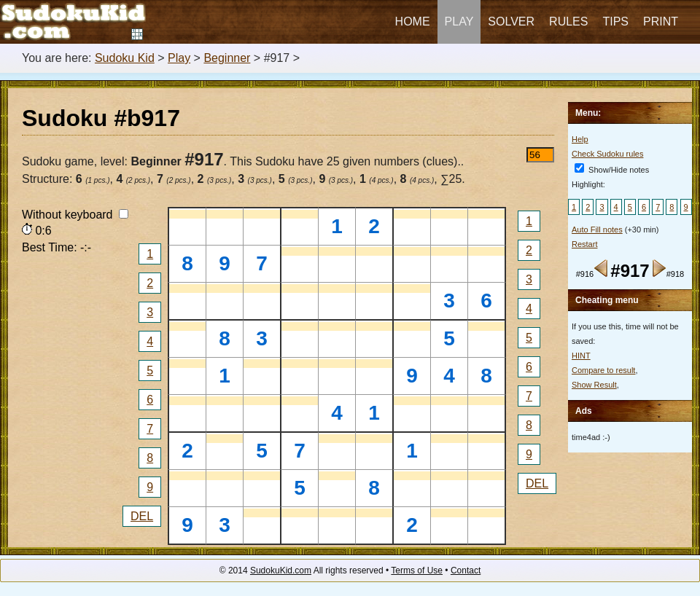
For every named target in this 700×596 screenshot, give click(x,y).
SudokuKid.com (281, 570)
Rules (568, 21)
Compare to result (603, 370)
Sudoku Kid (125, 58)
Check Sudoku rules (607, 154)
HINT (581, 356)
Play (459, 21)
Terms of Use (417, 570)
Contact (466, 570)
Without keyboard (75, 215)
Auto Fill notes (597, 230)
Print (661, 21)
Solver (511, 21)
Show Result (594, 385)
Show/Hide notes (612, 170)
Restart (584, 244)
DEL (142, 516)
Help (580, 139)
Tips (615, 21)
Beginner (227, 58)
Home (413, 21)
